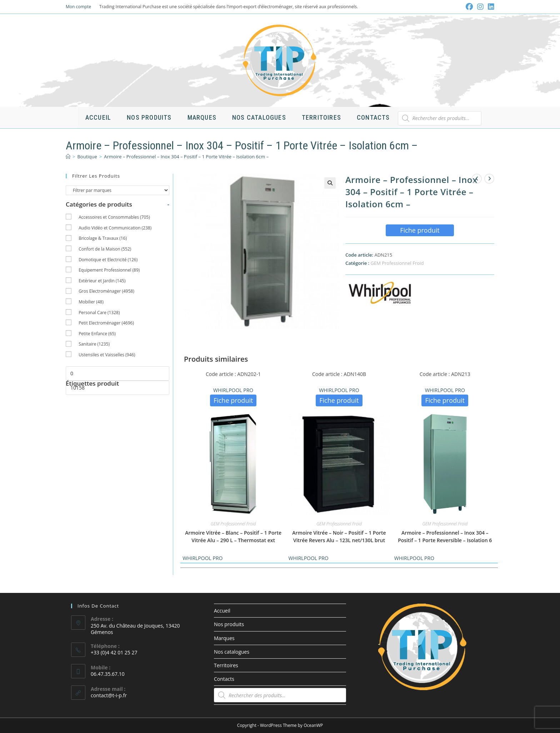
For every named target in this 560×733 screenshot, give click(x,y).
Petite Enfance (97, 334)
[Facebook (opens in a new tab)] (469, 7)
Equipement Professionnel (109, 270)
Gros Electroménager (106, 291)
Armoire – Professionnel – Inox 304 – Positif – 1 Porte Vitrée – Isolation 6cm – (186, 157)
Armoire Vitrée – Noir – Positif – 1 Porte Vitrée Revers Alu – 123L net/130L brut (339, 536)
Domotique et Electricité (108, 260)
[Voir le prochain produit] (489, 179)
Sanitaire (94, 344)
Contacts (224, 679)
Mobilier (91, 302)
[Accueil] (68, 157)
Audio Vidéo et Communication (115, 228)
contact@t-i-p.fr (109, 695)
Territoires (226, 665)
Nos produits (229, 624)
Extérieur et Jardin (102, 281)
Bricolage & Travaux (103, 238)
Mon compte (78, 7)
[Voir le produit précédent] (477, 179)
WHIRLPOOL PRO (233, 390)
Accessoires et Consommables (114, 217)
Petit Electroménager (106, 323)
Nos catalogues (232, 652)
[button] (330, 183)
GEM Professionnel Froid (397, 263)
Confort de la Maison (105, 249)
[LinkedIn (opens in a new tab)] (490, 7)
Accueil (222, 611)
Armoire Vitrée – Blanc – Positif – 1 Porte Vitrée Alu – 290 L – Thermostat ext (233, 536)
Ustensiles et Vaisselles (107, 355)
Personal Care (99, 313)
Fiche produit (420, 230)
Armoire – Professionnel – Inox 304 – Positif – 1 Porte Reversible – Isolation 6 (445, 536)
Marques (224, 638)
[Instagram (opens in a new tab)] (480, 7)
